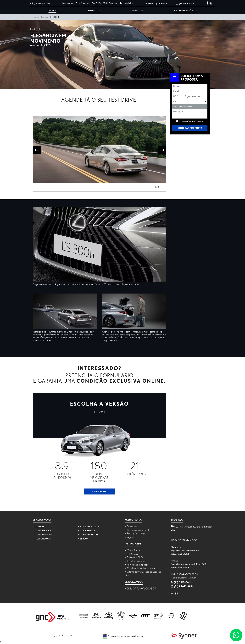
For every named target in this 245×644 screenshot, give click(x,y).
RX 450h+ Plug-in (89, 531)
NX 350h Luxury (43, 539)
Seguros (130, 537)
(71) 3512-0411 (156, 4)
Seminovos (131, 526)
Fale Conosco (82, 3)
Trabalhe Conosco (135, 561)
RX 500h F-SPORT (88, 535)
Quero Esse (99, 491)
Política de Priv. (127, 3)
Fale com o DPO (134, 557)
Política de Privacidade (137, 565)
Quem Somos (133, 550)
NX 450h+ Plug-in (89, 527)
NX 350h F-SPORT (43, 531)
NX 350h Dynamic (43, 535)
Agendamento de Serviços (139, 530)
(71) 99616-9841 (185, 4)
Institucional (68, 3)
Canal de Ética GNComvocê (140, 568)
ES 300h (83, 539)
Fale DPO (96, 3)
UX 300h (38, 527)
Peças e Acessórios (135, 533)
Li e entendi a (191, 121)
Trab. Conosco (110, 3)
